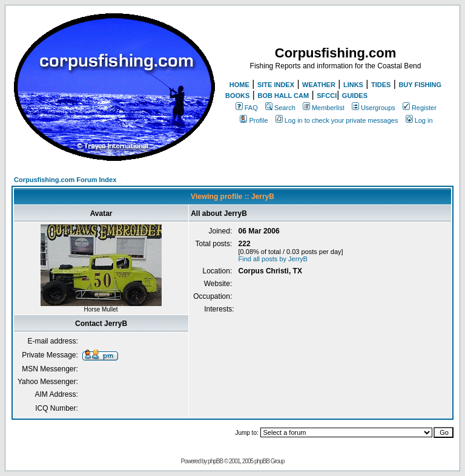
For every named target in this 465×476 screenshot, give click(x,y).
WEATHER (319, 85)
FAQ (247, 108)
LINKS (353, 85)
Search (280, 108)
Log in (419, 120)
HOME (239, 85)
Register (420, 108)
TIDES (381, 85)
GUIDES (355, 96)
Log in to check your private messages (337, 120)
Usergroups (374, 108)
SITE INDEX (276, 85)
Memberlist (324, 108)
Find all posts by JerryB (273, 259)
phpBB (215, 461)
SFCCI (327, 96)
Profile (254, 120)
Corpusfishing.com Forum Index (65, 180)
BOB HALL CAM (283, 96)
